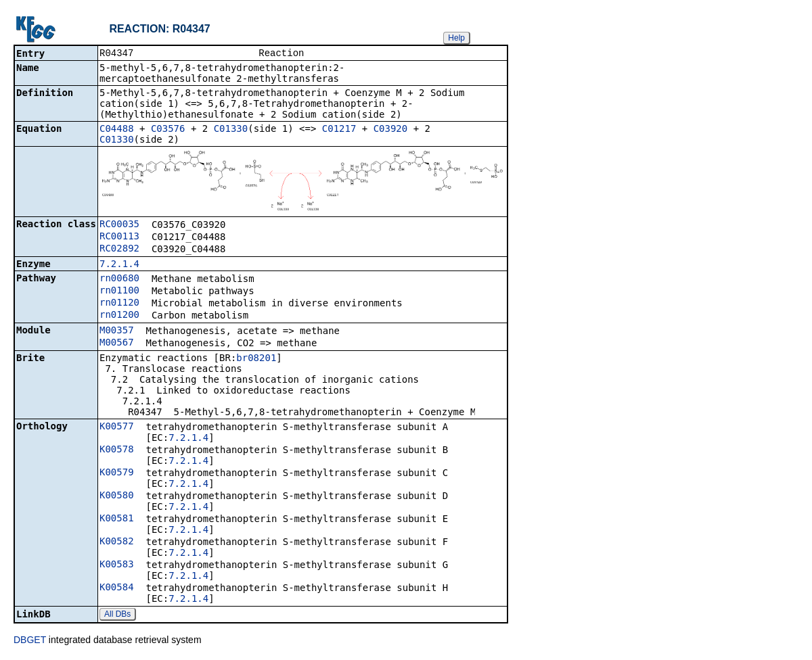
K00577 (117, 427)
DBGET (30, 641)
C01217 (339, 130)
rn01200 (119, 316)
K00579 (117, 473)
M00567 (117, 344)
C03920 (391, 130)
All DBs (117, 615)
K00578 (117, 450)
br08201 (256, 359)
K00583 (117, 565)
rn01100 (119, 291)
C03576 (168, 130)
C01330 (231, 130)
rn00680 (119, 279)
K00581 (117, 519)
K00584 (117, 588)
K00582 (117, 542)
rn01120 (119, 304)
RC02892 (119, 250)
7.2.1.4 (119, 265)
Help (456, 38)
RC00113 (119, 237)
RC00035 (119, 225)
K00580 (117, 496)
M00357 (117, 331)
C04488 (117, 130)
